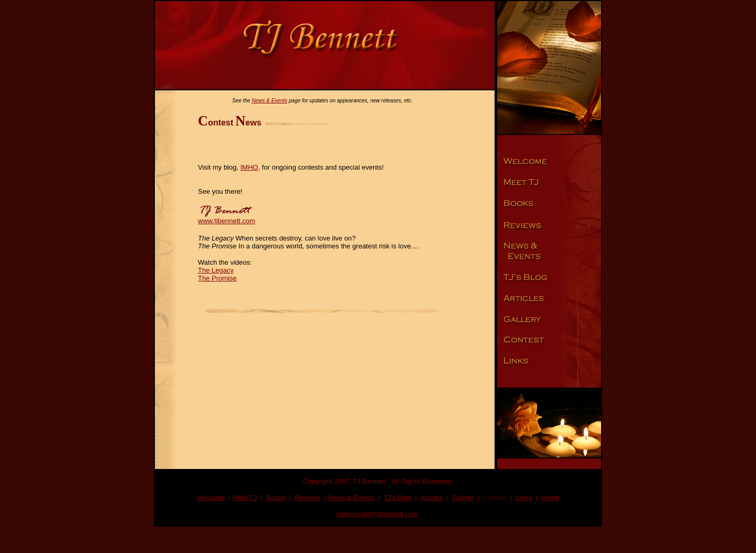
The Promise (217, 278)
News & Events (269, 101)
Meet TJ (245, 498)
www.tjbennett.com (227, 221)
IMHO (249, 167)
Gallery (463, 498)
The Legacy (216, 270)
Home (550, 498)
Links (524, 498)
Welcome (211, 498)
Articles (431, 498)
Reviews (307, 498)
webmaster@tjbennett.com (377, 514)
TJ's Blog (397, 498)
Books (276, 498)
